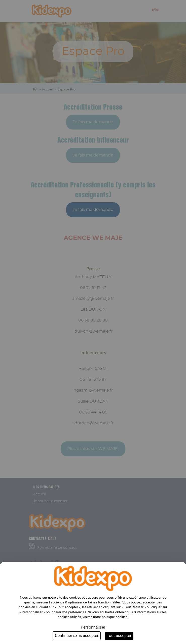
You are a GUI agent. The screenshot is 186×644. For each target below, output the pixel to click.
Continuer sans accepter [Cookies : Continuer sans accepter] (77, 636)
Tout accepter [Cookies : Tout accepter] (119, 636)
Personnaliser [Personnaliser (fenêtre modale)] (93, 627)
